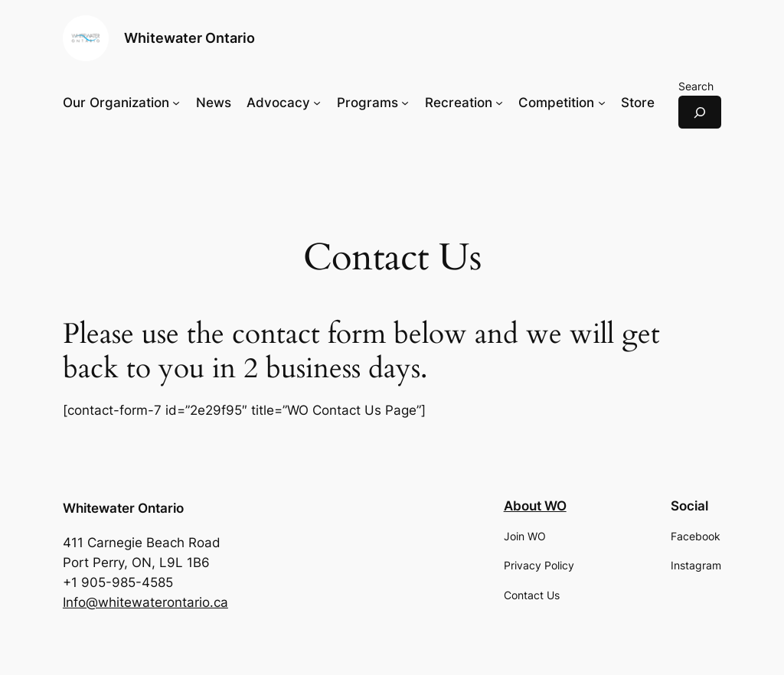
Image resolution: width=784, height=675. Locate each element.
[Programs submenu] (405, 103)
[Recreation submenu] (499, 103)
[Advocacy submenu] (317, 103)
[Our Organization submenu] (176, 103)
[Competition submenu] (602, 103)
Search (696, 86)
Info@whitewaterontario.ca (145, 602)
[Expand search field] (700, 112)
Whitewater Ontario (189, 38)
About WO (535, 506)
